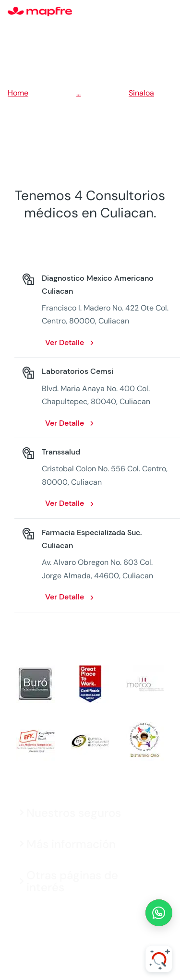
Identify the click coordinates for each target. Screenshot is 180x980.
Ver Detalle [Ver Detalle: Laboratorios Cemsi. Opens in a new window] (65, 423)
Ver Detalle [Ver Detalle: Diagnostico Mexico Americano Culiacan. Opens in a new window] (65, 342)
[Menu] (166, 12)
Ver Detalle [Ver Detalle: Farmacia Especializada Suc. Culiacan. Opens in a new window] (65, 597)
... (78, 93)
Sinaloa (141, 93)
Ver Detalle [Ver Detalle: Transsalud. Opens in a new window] (65, 503)
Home (18, 93)
